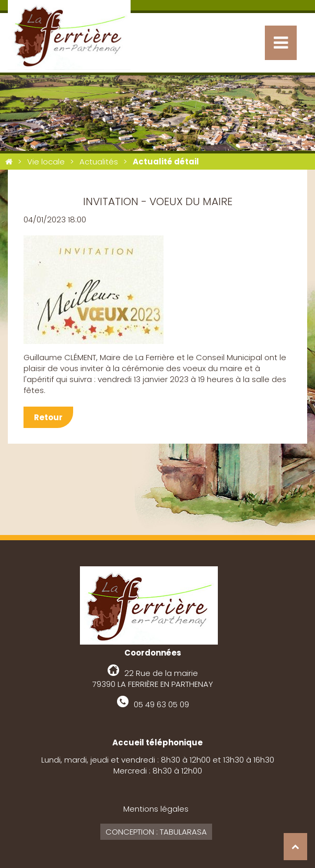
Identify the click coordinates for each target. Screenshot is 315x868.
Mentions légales (156, 809)
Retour (48, 417)
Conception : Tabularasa (156, 832)
